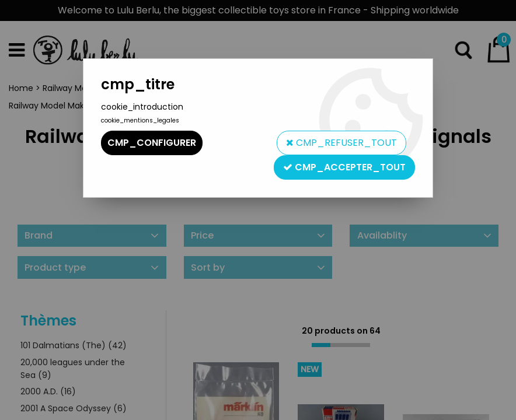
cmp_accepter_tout (344, 167)
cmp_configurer (152, 143)
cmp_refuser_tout (341, 143)
